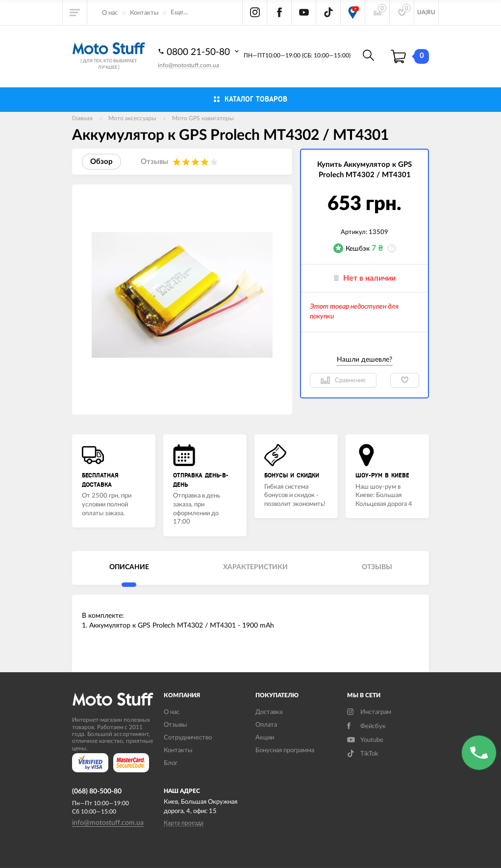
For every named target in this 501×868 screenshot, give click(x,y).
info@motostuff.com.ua (188, 65)
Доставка (269, 712)
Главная (82, 118)
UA (421, 12)
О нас (110, 13)
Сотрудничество (188, 738)
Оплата (266, 725)
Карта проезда (184, 823)
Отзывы (175, 725)
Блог (171, 763)
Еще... (179, 13)
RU (431, 12)
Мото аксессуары (132, 118)
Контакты (144, 13)
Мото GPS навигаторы (203, 118)
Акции (265, 738)
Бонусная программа (285, 750)
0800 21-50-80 (200, 52)
